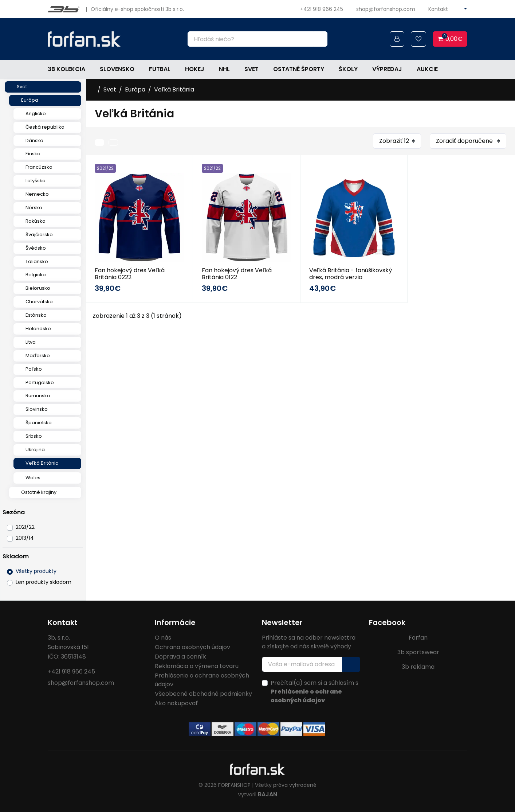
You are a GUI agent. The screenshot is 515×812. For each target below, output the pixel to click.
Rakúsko (36, 221)
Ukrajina (35, 450)
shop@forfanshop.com (386, 9)
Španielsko (39, 423)
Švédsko (36, 248)
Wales (33, 478)
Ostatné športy (299, 69)
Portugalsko (40, 382)
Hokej (195, 69)
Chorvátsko (39, 302)
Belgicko (36, 275)
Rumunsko (38, 396)
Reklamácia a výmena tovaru (197, 666)
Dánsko (34, 140)
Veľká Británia (42, 463)
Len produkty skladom (44, 582)
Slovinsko (37, 409)
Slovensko (117, 69)
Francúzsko (39, 167)
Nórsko (34, 208)
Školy (348, 69)
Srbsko (34, 436)
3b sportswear (418, 652)
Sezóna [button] (14, 512)
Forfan (418, 638)
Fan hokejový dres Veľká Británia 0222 (130, 274)
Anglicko (36, 114)
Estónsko (36, 315)
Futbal (160, 69)
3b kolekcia (66, 69)
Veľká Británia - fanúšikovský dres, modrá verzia (351, 274)
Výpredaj (387, 69)
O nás (163, 638)
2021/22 (25, 527)
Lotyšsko (36, 181)
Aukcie (427, 69)
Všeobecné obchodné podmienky (203, 694)
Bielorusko (38, 288)
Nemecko (37, 194)
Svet (251, 69)
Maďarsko (38, 356)
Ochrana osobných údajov (192, 647)
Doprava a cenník (180, 657)
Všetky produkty (36, 571)
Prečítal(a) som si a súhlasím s (314, 692)
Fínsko (33, 154)
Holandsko (38, 329)
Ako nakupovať (176, 703)
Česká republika (45, 127)
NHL (224, 69)
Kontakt (438, 9)
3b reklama (418, 667)
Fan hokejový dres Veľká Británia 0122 (237, 274)
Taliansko (37, 261)
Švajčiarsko (39, 235)
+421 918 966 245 (322, 9)
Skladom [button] (16, 556)
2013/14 (25, 538)
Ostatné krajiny (39, 492)
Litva (31, 342)
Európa (30, 100)
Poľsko (34, 369)
